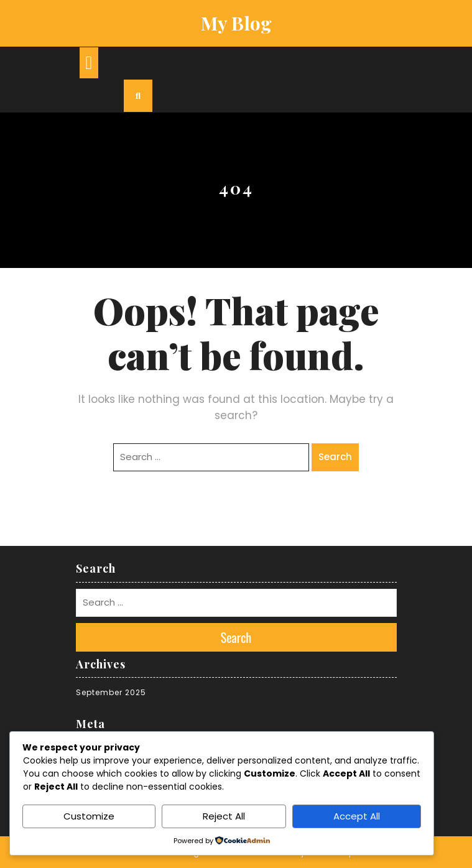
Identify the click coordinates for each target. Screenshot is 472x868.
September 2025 (111, 692)
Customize (89, 816)
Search (335, 457)
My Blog (236, 23)
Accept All (357, 816)
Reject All (224, 816)
